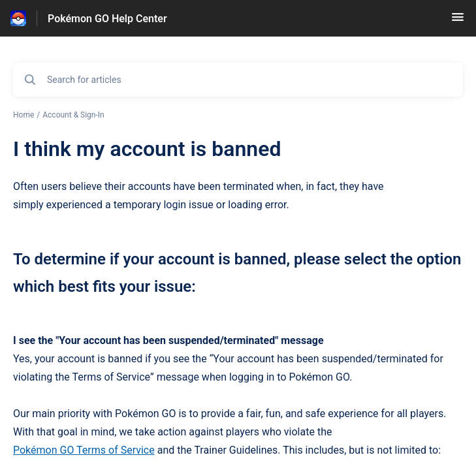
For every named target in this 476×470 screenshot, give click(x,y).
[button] (458, 21)
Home (24, 115)
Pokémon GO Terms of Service (84, 450)
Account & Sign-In (73, 115)
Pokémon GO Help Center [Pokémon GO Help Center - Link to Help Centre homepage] (107, 19)
